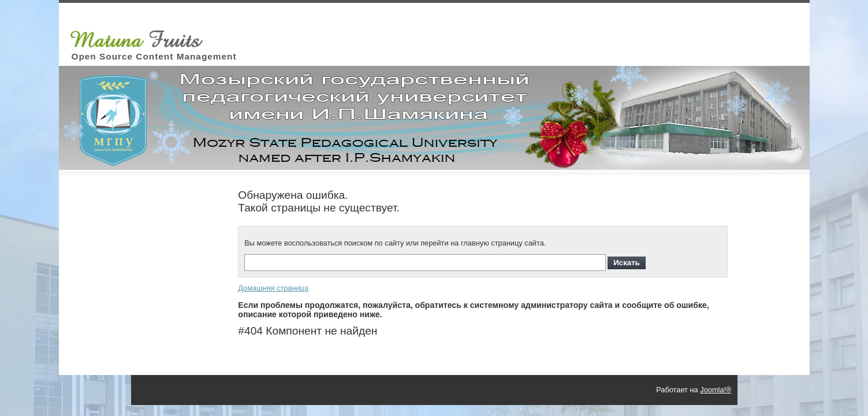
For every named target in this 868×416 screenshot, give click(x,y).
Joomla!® (716, 390)
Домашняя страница (273, 288)
